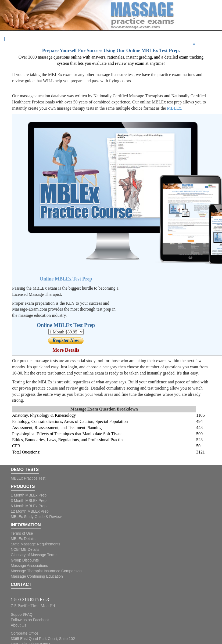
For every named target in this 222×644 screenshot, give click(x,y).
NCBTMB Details (25, 549)
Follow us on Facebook (30, 620)
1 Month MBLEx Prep (29, 495)
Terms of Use (22, 533)
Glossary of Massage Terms (34, 555)
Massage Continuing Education (37, 576)
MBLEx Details (23, 539)
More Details (66, 350)
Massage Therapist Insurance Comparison (46, 571)
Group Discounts (25, 560)
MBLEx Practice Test (28, 478)
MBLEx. (174, 108)
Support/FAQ (22, 614)
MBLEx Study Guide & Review (36, 517)
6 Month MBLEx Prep (29, 506)
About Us (19, 625)
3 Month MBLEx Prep (29, 501)
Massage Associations (29, 566)
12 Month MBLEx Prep (30, 511)
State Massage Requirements (35, 544)
